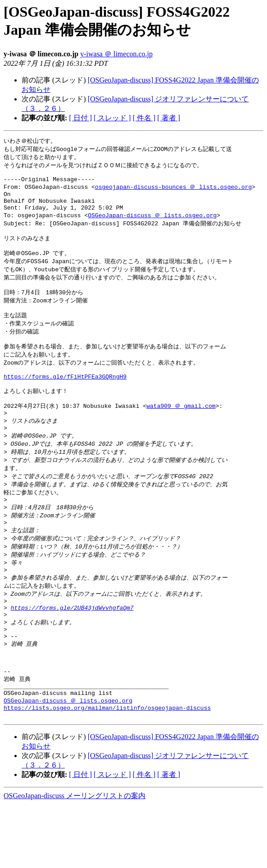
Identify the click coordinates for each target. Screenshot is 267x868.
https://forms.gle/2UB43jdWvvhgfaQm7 (72, 654)
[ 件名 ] (144, 118)
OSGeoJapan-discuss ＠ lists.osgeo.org (152, 224)
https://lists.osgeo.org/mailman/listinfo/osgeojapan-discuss (107, 770)
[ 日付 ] (80, 118)
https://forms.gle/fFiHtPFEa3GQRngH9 (65, 402)
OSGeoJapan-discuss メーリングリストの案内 (75, 859)
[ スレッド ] (112, 118)
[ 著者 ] (169, 118)
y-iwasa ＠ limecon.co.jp (116, 54)
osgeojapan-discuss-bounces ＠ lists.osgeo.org (173, 192)
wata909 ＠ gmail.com (181, 434)
